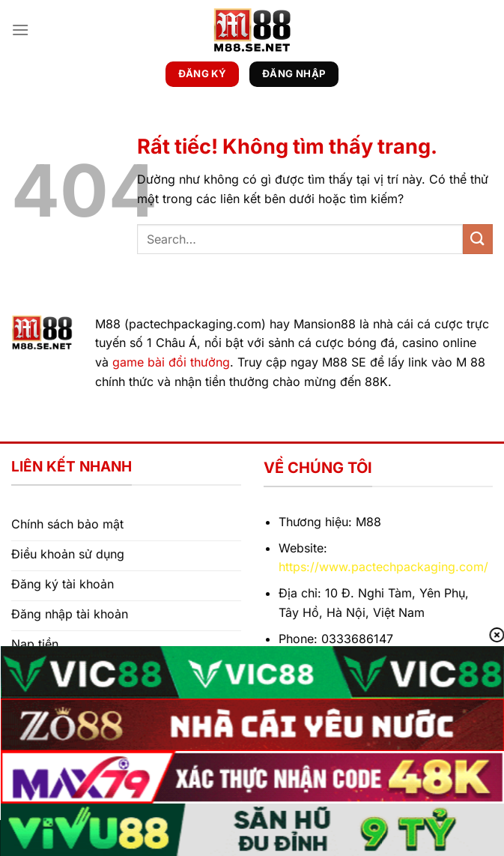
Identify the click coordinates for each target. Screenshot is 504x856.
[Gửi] (478, 239)
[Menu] (20, 30)
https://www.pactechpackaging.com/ (383, 567)
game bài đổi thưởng (171, 362)
